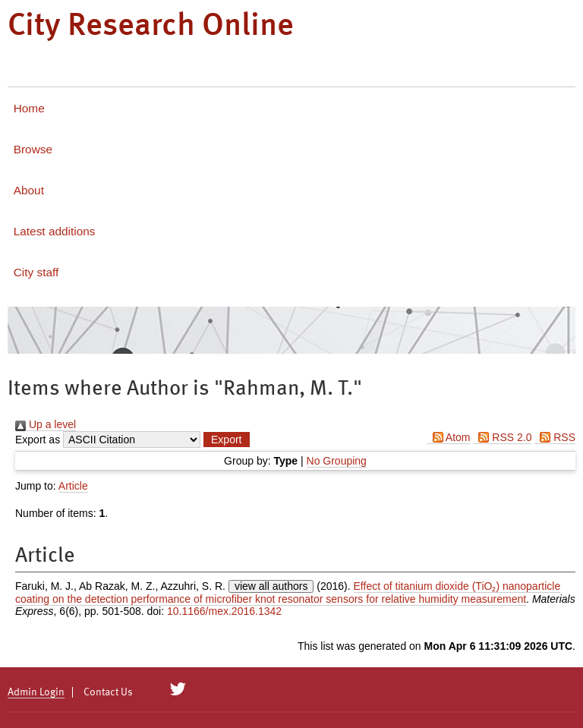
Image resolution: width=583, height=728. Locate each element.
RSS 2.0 (502, 437)
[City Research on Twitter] (178, 689)
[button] (226, 440)
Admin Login (36, 692)
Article (73, 486)
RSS (555, 437)
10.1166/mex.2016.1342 (224, 611)
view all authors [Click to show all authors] (271, 586)
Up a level (46, 424)
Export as (38, 440)
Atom (449, 437)
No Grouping (337, 461)
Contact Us (108, 692)
